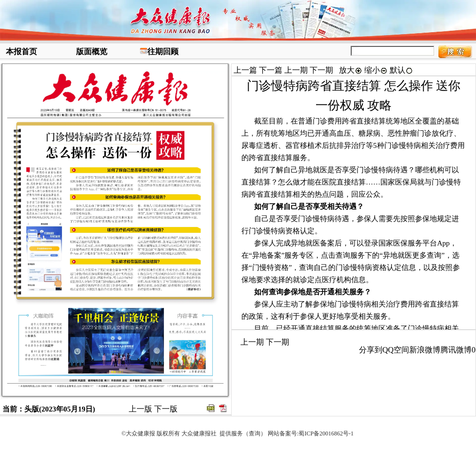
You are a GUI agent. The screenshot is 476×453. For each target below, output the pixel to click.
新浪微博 (425, 350)
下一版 (166, 409)
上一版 (140, 409)
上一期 (296, 70)
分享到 (371, 350)
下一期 (321, 70)
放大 (351, 70)
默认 (401, 70)
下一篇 (271, 70)
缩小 (376, 70)
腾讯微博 (456, 350)
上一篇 (245, 70)
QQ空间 (396, 350)
